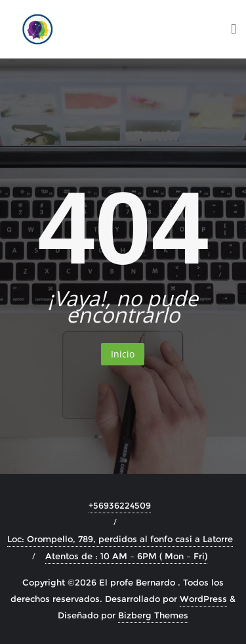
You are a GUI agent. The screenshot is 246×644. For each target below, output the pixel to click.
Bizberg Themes (153, 615)
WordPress (203, 599)
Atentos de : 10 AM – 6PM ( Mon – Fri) (126, 556)
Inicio (123, 354)
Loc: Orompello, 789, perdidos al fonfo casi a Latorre (120, 539)
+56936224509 (120, 505)
